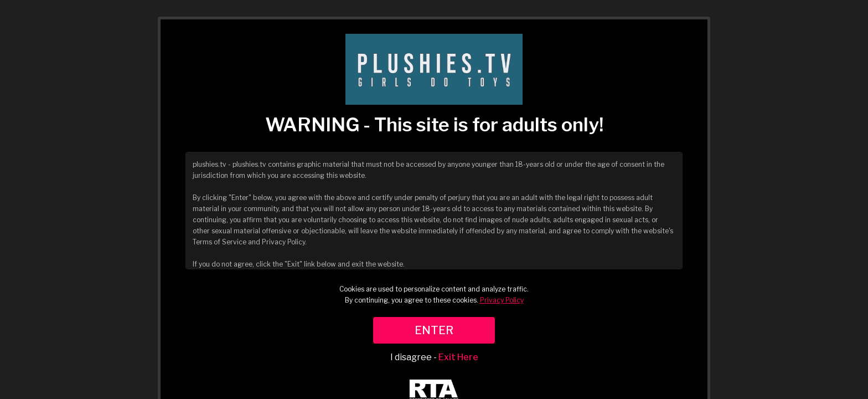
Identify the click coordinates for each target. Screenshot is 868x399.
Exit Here (458, 357)
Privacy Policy (502, 300)
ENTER (434, 330)
